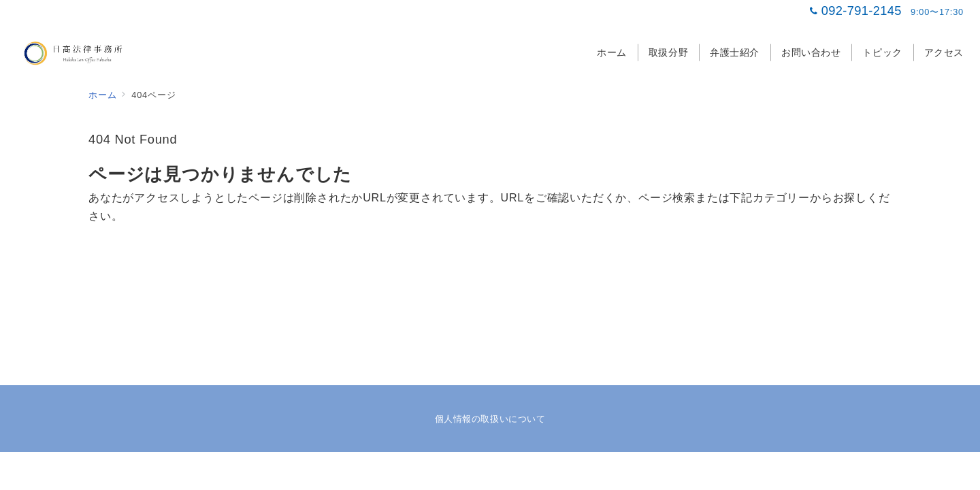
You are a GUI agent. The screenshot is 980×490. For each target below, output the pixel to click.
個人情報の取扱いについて (490, 419)
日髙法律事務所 (505, 471)
